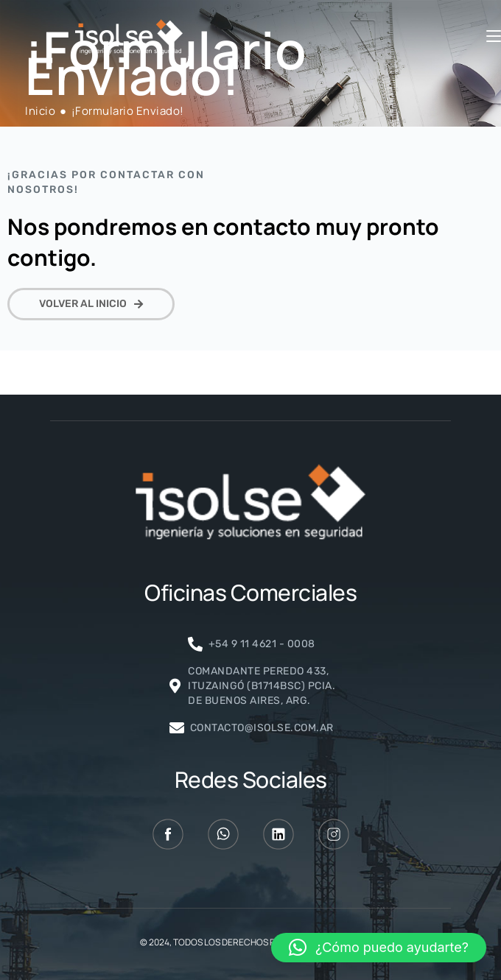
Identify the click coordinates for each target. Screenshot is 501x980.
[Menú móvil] (494, 37)
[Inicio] (40, 111)
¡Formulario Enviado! (128, 111)
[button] (379, 948)
